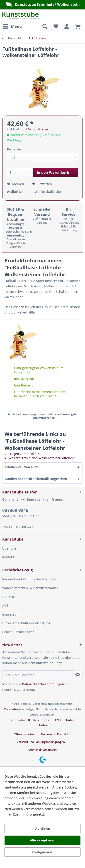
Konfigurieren (42, 852)
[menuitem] (12, 26)
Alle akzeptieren (43, 840)
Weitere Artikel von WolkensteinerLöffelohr (39, 458)
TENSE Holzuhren (65, 720)
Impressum (11, 614)
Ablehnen (43, 828)
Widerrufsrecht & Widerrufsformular (30, 588)
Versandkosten (14, 709)
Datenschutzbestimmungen (43, 684)
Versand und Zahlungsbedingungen (30, 579)
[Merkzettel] (56, 26)
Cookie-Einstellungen (18, 632)
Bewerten (42, 184)
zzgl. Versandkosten (35, 129)
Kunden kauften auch (22, 467)
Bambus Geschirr (39, 720)
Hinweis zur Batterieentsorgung (26, 623)
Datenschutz (12, 597)
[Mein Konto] (67, 26)
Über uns (9, 548)
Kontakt (8, 557)
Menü (12, 26)
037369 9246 (15, 510)
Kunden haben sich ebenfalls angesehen (36, 479)
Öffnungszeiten (24, 734)
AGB (5, 606)
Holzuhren (42, 725)
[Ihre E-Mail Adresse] (38, 675)
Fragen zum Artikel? (22, 454)
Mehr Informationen (61, 814)
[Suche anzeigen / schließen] (44, 26)
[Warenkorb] (78, 26)
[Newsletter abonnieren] (78, 675)
